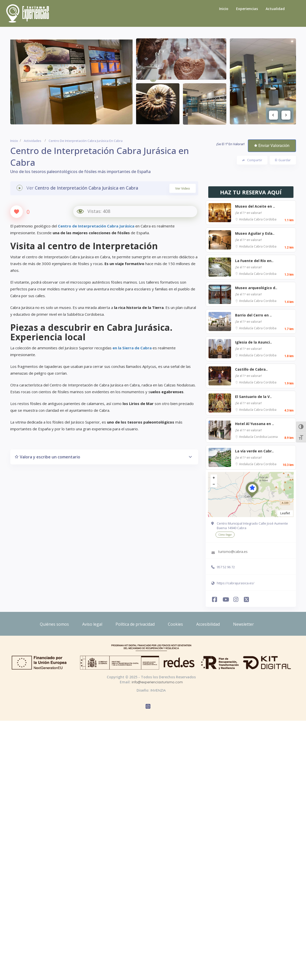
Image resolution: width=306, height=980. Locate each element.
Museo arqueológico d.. (256, 288)
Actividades (33, 141)
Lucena (273, 437)
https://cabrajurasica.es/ (236, 583)
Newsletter (243, 624)
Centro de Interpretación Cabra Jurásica (96, 226)
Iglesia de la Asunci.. (253, 342)
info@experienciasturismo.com (157, 682)
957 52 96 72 (226, 567)
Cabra (259, 219)
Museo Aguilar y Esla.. (255, 233)
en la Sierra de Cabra (132, 348)
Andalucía (246, 219)
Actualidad (275, 9)
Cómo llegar (225, 535)
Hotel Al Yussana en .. (254, 424)
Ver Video (183, 188)
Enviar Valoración (272, 146)
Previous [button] (273, 115)
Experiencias (247, 9)
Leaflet (285, 513)
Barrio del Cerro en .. (253, 315)
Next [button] (286, 115)
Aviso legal (92, 624)
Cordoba (270, 219)
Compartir (252, 160)
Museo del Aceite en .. (255, 206)
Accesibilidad (208, 624)
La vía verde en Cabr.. (254, 451)
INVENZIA (158, 690)
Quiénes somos (54, 624)
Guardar (283, 160)
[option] (71, 81)
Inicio (224, 9)
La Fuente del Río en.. (254, 261)
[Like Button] (17, 212)
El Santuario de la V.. (253, 397)
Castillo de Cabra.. (251, 369)
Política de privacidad (135, 624)
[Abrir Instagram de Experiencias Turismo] (235, 599)
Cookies (175, 624)
